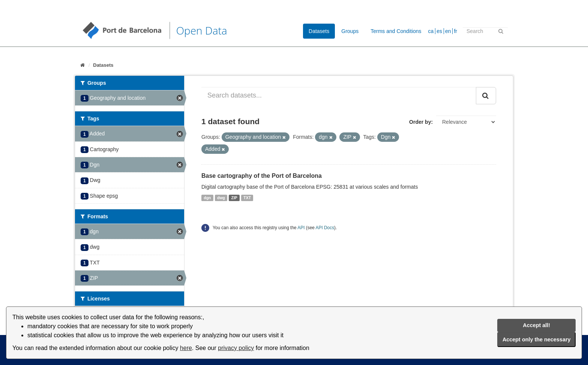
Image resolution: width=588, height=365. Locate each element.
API (301, 228)
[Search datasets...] (339, 96)
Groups (350, 31)
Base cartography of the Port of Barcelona (262, 176)
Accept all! (536, 325)
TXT (247, 198)
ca (431, 31)
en (448, 31)
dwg (221, 198)
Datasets (319, 31)
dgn (207, 198)
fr (455, 31)
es (439, 31)
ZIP (234, 198)
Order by (420, 122)
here (186, 348)
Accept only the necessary (537, 339)
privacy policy (236, 348)
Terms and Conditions (396, 31)
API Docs (325, 228)
